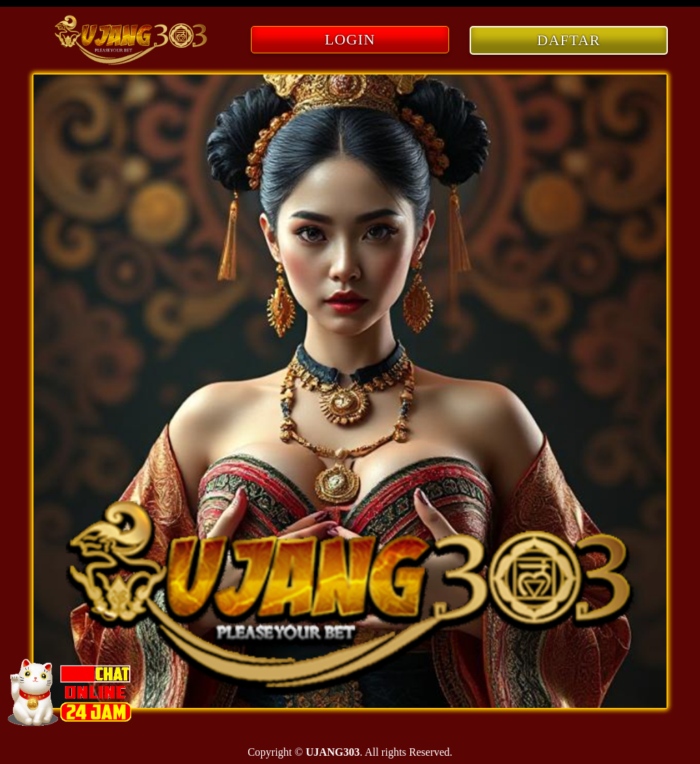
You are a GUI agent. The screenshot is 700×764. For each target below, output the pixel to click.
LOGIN (350, 39)
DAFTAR (569, 40)
